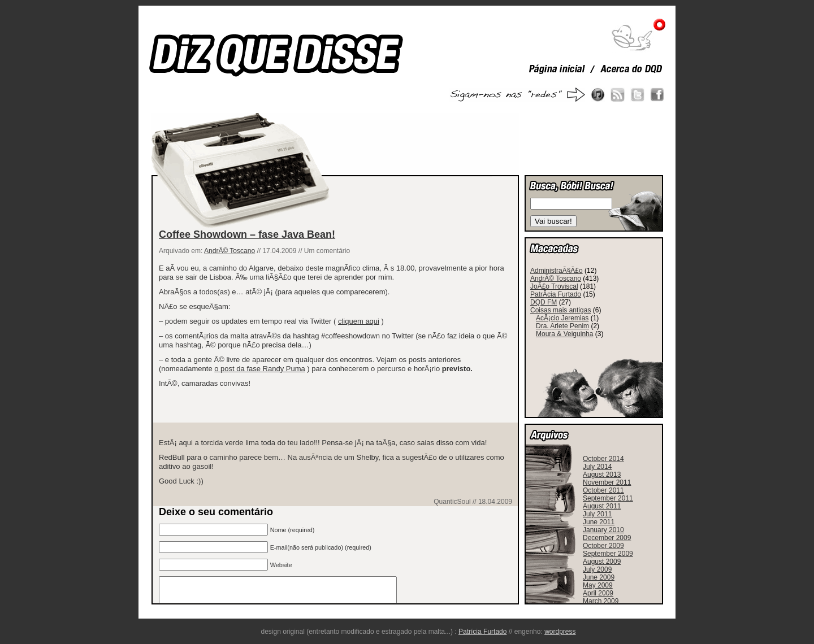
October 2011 (603, 490)
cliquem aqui (359, 321)
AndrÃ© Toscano (230, 251)
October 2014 (603, 459)
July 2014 (597, 467)
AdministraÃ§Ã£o (557, 271)
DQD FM (544, 302)
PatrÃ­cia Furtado (556, 294)
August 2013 (602, 475)
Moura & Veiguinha (564, 334)
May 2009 (598, 585)
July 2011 (597, 514)
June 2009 (599, 577)
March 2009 (601, 601)
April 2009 (598, 593)
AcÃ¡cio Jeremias (562, 318)
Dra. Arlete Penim (562, 326)
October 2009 (603, 546)
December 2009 (607, 538)
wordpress (560, 632)
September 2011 (608, 498)
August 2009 (602, 562)
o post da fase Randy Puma (259, 369)
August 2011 (602, 506)
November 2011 (607, 482)
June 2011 (599, 522)
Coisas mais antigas (560, 310)
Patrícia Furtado (482, 632)
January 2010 (603, 530)
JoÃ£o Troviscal (554, 286)
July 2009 (597, 569)
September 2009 (608, 554)
